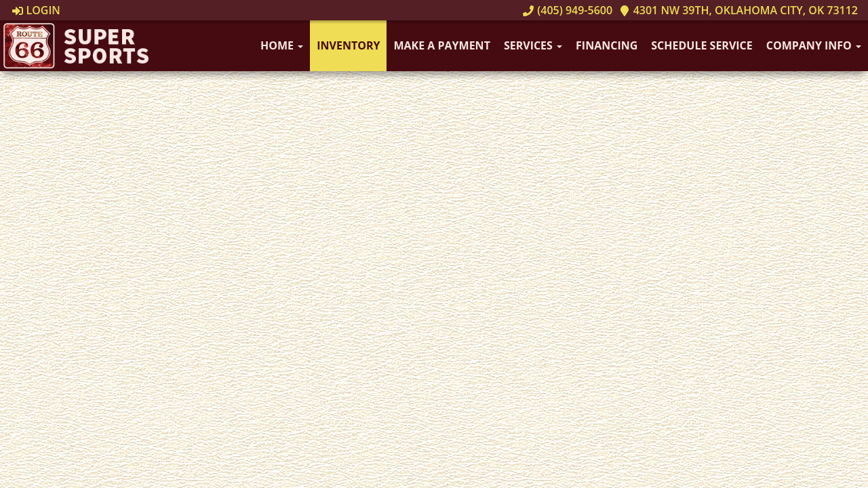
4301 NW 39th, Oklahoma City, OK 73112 (738, 10)
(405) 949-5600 (568, 10)
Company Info (814, 45)
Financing (607, 45)
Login (36, 10)
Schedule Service (702, 45)
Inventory (348, 45)
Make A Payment (441, 45)
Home (282, 45)
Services (533, 45)
